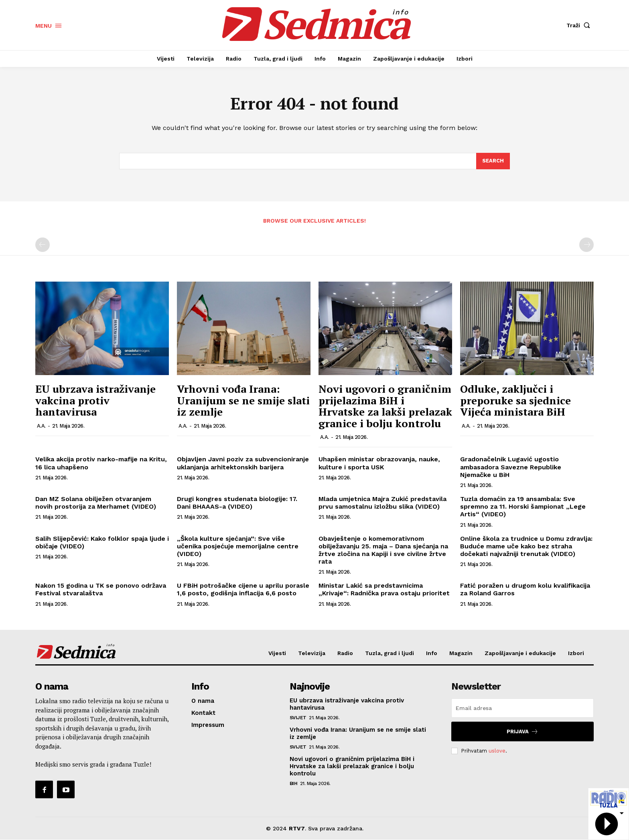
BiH (294, 784)
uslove (497, 751)
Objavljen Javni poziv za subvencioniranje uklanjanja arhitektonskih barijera (243, 463)
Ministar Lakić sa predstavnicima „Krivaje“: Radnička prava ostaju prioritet (384, 590)
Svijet (298, 718)
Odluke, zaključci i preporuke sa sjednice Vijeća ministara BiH (515, 401)
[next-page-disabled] (586, 245)
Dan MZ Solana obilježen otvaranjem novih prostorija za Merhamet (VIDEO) (96, 503)
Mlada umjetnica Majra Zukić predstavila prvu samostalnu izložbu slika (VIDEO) (382, 503)
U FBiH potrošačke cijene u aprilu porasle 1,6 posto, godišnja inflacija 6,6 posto (243, 590)
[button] (580, 25)
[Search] (493, 161)
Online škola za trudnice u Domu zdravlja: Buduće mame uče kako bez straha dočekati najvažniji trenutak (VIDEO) (526, 546)
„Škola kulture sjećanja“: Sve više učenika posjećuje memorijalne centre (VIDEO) (238, 546)
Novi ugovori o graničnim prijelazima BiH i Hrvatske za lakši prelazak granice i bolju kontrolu (385, 406)
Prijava (522, 732)
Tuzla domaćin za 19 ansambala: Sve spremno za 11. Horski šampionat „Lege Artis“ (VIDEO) (523, 507)
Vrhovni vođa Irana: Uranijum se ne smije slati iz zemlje (243, 401)
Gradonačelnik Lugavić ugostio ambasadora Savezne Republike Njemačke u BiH (511, 467)
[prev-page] (43, 245)
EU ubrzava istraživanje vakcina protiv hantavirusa (95, 401)
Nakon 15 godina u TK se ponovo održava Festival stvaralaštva (101, 590)
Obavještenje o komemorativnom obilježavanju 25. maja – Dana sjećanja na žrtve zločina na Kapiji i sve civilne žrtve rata (383, 550)
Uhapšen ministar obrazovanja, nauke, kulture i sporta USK (379, 463)
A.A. (41, 426)
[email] (522, 708)
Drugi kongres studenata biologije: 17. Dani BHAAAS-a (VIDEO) (237, 503)
